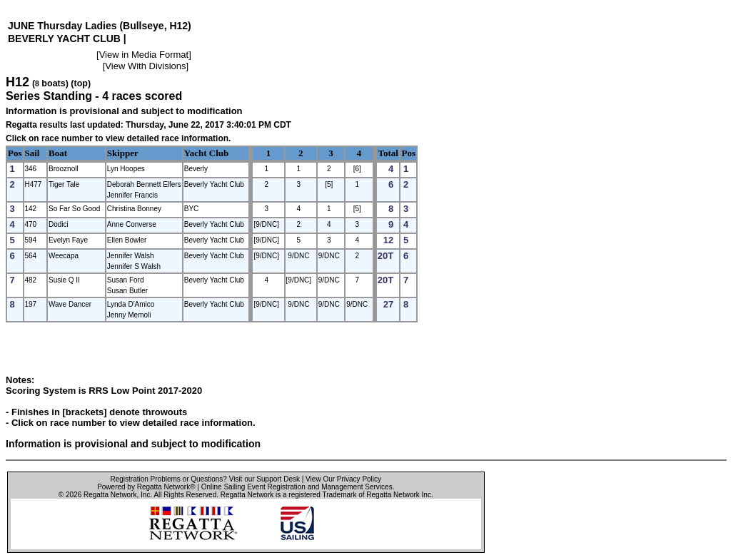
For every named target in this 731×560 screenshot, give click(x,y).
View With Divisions (145, 66)
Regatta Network (110, 495)
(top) (81, 83)
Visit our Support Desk (264, 479)
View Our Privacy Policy (343, 479)
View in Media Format (144, 55)
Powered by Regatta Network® (146, 487)
